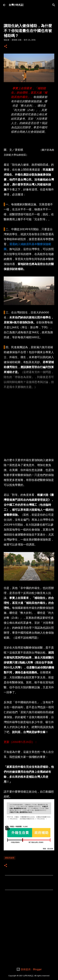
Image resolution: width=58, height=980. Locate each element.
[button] (6, 46)
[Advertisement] (29, 424)
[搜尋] (54, 5)
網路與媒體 (10, 858)
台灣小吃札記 (16, 5)
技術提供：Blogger (29, 969)
